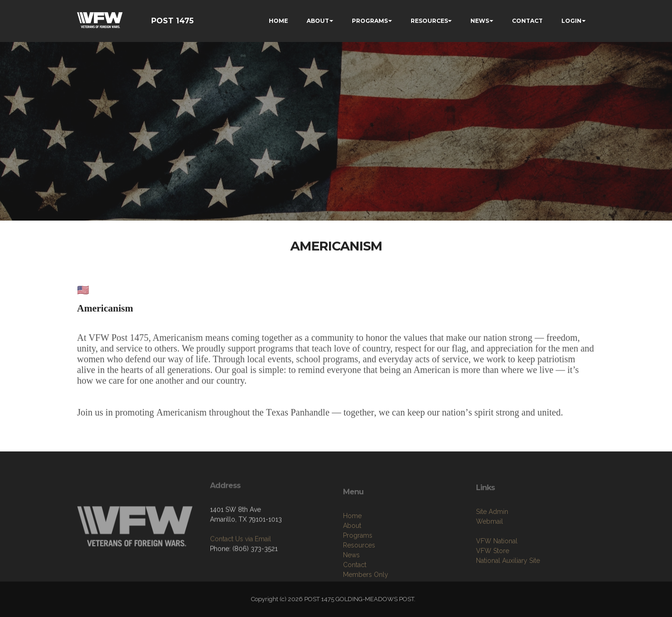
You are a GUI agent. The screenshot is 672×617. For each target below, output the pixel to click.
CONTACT (527, 21)
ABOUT (318, 21)
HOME (278, 21)
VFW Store (493, 573)
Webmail (490, 544)
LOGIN (571, 21)
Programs (358, 563)
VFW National (497, 563)
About (352, 554)
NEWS (480, 21)
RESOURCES (429, 21)
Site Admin (492, 534)
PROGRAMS (370, 21)
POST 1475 (172, 21)
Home (352, 544)
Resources (359, 573)
